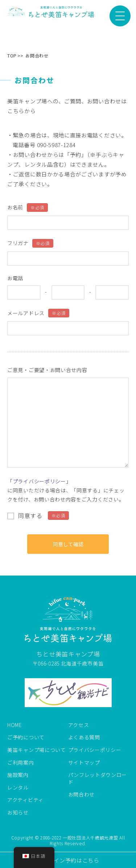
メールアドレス (38, 313)
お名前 (28, 208)
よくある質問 (84, 737)
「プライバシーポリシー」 (39, 481)
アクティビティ (25, 800)
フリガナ (30, 243)
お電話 (15, 278)
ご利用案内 (21, 763)
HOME (15, 725)
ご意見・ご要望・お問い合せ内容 (47, 370)
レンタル (18, 788)
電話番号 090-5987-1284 (44, 145)
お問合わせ (82, 794)
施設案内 (18, 775)
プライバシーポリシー (95, 750)
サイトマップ (84, 763)
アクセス (79, 725)
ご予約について (26, 737)
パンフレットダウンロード (98, 779)
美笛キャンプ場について (37, 750)
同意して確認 (68, 544)
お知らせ (18, 813)
